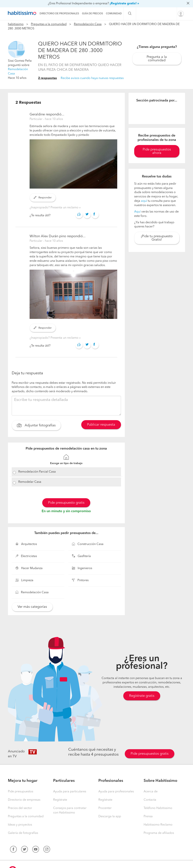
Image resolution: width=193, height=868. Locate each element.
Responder (43, 198)
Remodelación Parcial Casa (37, 472)
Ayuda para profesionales (116, 792)
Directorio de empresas (24, 800)
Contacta (150, 800)
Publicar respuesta (101, 425)
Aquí (137, 212)
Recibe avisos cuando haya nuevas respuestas (92, 78)
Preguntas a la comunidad (49, 24)
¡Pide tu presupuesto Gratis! (157, 238)
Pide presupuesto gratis (66, 503)
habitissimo (16, 24)
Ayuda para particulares (70, 792)
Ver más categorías (32, 607)
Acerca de (151, 792)
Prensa (148, 817)
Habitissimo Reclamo (158, 825)
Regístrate (60, 800)
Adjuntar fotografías (36, 426)
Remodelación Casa (88, 24)
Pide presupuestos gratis (150, 754)
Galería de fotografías (23, 833)
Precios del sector (20, 808)
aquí (144, 201)
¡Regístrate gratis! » (124, 4)
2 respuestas (47, 78)
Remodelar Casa (30, 482)
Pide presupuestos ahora (157, 151)
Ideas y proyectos (20, 825)
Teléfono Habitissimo (158, 808)
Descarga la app (110, 817)
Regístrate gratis (142, 696)
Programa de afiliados (159, 833)
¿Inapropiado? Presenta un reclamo (54, 208)
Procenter (105, 808)
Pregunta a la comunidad (157, 59)
